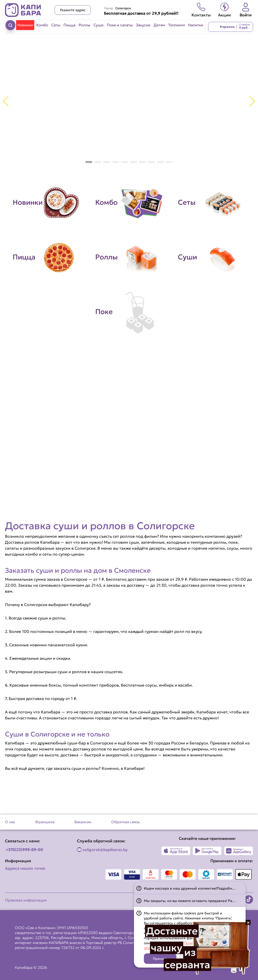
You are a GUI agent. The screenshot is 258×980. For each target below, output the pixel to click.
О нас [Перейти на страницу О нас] (10, 822)
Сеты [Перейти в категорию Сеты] (56, 25)
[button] (89, 162)
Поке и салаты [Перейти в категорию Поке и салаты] (120, 25)
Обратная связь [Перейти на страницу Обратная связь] (126, 822)
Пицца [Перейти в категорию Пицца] (69, 25)
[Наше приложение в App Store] (176, 851)
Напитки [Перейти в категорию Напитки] (196, 25)
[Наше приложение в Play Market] (207, 851)
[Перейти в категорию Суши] (212, 257)
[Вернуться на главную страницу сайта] (23, 10)
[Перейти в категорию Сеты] (212, 203)
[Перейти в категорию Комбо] (129, 203)
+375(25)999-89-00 (24, 850)
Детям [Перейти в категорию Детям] (159, 25)
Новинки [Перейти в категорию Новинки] (25, 25)
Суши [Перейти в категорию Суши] (98, 25)
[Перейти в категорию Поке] (129, 312)
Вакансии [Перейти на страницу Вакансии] (83, 822)
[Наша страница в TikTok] (249, 899)
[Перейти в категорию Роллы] (129, 257)
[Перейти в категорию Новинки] (47, 203)
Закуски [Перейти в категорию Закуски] (143, 25)
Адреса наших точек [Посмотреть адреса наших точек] (25, 868)
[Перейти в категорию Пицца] (47, 257)
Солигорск (123, 8)
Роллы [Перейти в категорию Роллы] (84, 25)
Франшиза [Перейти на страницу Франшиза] (45, 822)
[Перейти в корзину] (231, 27)
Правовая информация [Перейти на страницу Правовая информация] (26, 900)
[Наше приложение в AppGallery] (239, 851)
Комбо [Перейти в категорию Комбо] (42, 25)
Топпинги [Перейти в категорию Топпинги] (177, 25)
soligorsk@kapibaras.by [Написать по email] (105, 850)
